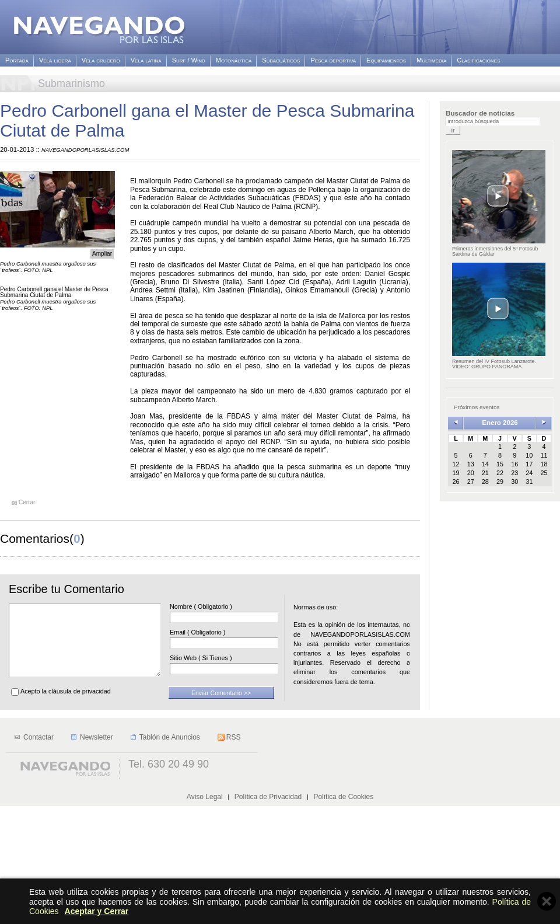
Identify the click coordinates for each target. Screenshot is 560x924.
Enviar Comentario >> (221, 707)
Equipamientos (386, 60)
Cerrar (27, 503)
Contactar (38, 855)
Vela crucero (101, 60)
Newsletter (97, 855)
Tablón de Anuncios (170, 855)
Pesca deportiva (333, 60)
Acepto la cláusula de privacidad (66, 705)
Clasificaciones (478, 60)
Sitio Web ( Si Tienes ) (218, 658)
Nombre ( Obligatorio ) (218, 607)
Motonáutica (234, 60)
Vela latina (146, 60)
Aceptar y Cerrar (97, 911)
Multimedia (431, 60)
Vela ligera (55, 60)
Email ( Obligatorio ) (215, 632)
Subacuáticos (281, 60)
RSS (234, 855)
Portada (17, 60)
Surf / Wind (189, 60)
